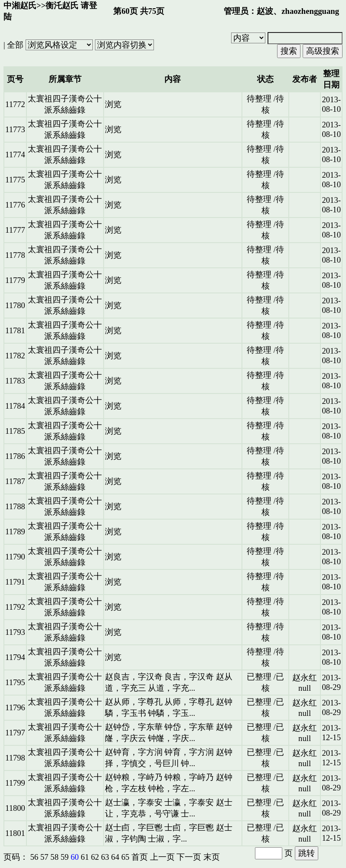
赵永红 (305, 678)
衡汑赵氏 (62, 5)
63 (105, 857)
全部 (15, 45)
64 (115, 857)
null (305, 688)
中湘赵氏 (20, 5)
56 (34, 857)
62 (95, 857)
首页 (140, 857)
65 (126, 857)
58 (54, 857)
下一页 (189, 857)
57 (44, 857)
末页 (212, 857)
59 (65, 857)
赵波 (265, 11)
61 (85, 857)
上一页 (162, 857)
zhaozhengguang (310, 11)
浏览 (113, 104)
